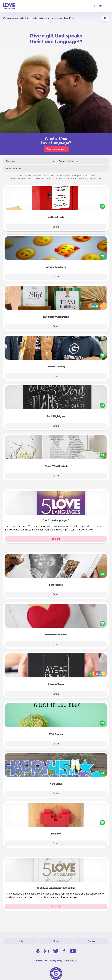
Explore (56, 539)
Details (56, 227)
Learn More (69, 18)
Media (56, 941)
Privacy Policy (56, 961)
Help (21, 941)
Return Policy (71, 961)
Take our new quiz (56, 149)
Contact (91, 941)
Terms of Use (41, 961)
